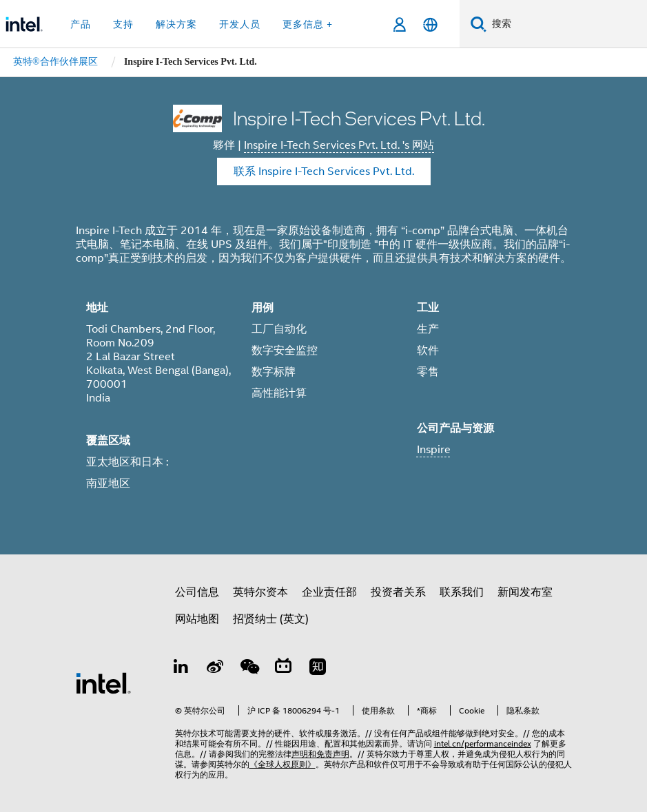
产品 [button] (81, 24)
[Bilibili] (283, 669)
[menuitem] (55, 62)
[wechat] (249, 669)
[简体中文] (430, 24)
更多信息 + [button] (308, 24)
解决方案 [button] (176, 24)
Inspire (434, 450)
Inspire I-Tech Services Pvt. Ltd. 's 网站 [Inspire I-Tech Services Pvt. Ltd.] (339, 145)
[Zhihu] (318, 669)
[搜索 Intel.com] (567, 24)
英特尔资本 (260, 592)
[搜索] (479, 24)
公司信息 (197, 592)
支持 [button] (123, 24)
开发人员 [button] (240, 24)
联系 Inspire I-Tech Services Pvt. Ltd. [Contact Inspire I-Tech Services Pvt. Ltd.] (324, 171)
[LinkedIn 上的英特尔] (181, 669)
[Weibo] (215, 669)
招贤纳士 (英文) (271, 619)
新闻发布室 (525, 592)
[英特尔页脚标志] (103, 683)
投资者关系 (398, 592)
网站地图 (197, 619)
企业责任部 (329, 592)
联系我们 (462, 592)
